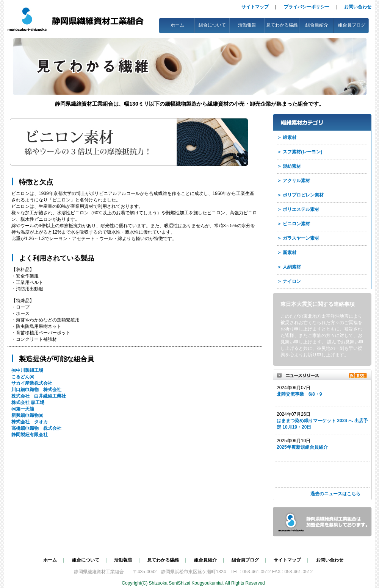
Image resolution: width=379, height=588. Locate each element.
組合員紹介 (317, 25)
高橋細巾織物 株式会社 (36, 428)
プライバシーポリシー (307, 7)
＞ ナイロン (289, 281)
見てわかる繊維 (282, 25)
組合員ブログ (352, 25)
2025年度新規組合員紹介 (302, 447)
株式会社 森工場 (28, 402)
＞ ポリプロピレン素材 (300, 195)
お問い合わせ (358, 7)
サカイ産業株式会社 (32, 383)
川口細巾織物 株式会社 (36, 390)
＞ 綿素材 (287, 137)
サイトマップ (255, 7)
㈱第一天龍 (23, 409)
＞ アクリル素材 (294, 181)
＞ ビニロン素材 (294, 224)
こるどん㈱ (23, 377)
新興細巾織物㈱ (27, 415)
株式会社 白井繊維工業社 (39, 396)
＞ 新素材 (287, 253)
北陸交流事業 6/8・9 (299, 394)
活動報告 (247, 25)
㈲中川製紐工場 (27, 370)
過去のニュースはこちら (335, 494)
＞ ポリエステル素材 (298, 209)
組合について (212, 25)
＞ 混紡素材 (289, 166)
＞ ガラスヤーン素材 (298, 238)
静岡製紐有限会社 (30, 435)
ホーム (177, 25)
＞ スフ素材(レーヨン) (300, 152)
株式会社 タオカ (30, 422)
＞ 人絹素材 (289, 267)
